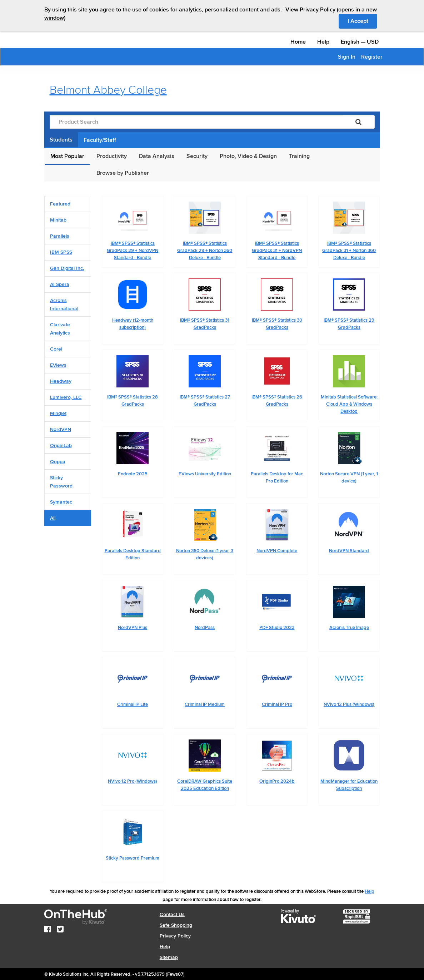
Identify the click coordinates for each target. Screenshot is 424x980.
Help (323, 42)
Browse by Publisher (123, 173)
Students (61, 140)
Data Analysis (157, 156)
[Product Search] (196, 122)
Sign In (347, 57)
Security (197, 156)
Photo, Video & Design (248, 156)
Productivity (112, 156)
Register (372, 57)
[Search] (358, 122)
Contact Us (172, 914)
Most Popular (67, 156)
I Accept (362, 21)
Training (299, 156)
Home (298, 42)
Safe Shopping (176, 925)
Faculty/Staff (100, 140)
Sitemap (169, 957)
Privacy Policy (175, 936)
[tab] (68, 204)
